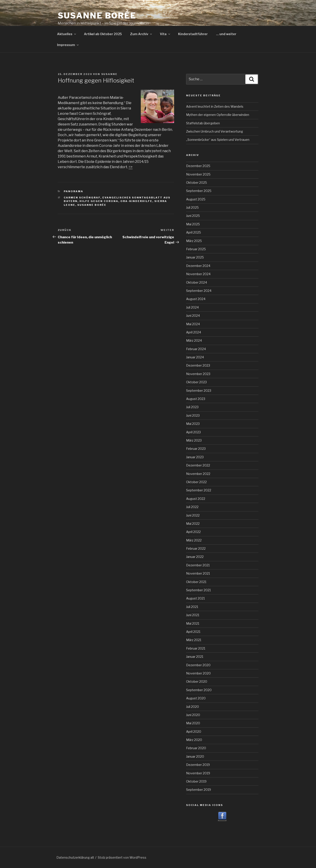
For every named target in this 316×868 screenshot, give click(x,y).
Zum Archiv (141, 34)
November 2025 (198, 174)
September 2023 (199, 391)
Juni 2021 (193, 615)
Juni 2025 (193, 216)
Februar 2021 (196, 648)
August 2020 (196, 698)
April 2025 (194, 232)
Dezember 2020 (198, 665)
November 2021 (198, 573)
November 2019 (198, 773)
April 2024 (194, 332)
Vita (165, 34)
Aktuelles (67, 34)
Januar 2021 (195, 657)
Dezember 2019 (198, 765)
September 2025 (199, 191)
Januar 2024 (195, 357)
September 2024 (199, 291)
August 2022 (196, 499)
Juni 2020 (193, 715)
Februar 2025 (196, 249)
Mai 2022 (193, 524)
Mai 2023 (193, 424)
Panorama (74, 191)
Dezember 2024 (198, 266)
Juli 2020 (193, 707)
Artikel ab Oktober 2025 (103, 34)
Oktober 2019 (196, 781)
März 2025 (194, 241)
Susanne (109, 74)
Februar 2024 (196, 349)
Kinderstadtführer (193, 34)
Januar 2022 (195, 557)
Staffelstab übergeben (203, 123)
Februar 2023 (196, 449)
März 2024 (194, 340)
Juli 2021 (192, 607)
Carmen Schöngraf (82, 198)
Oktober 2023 (196, 382)
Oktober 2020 (197, 681)
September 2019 (199, 790)
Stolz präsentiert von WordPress (122, 857)
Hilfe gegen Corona (99, 201)
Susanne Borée (97, 16)
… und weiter (226, 34)
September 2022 (199, 490)
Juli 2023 (192, 407)
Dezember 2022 (198, 465)
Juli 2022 (192, 507)
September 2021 (198, 590)
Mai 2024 (193, 324)
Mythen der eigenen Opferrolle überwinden (218, 115)
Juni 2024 (193, 316)
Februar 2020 (196, 748)
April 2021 (193, 632)
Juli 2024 (192, 307)
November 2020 (198, 673)
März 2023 (194, 440)
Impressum (68, 45)
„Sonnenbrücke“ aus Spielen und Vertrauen (218, 140)
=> (131, 167)
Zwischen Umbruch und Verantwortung (215, 131)
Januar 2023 (195, 457)
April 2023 (193, 432)
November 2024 (198, 274)
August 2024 (196, 299)
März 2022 (194, 540)
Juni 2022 (193, 515)
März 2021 (194, 640)
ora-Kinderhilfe (136, 201)
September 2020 (199, 690)
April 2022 (193, 532)
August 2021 (195, 598)
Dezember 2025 (198, 166)
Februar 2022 (196, 548)
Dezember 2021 (198, 565)
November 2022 (198, 474)
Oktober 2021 (196, 582)
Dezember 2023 (198, 365)
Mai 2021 (193, 623)
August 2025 (196, 199)
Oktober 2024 (197, 282)
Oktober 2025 (197, 183)
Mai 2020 (193, 723)
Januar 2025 (195, 257)
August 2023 (196, 399)
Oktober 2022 (196, 482)
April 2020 (194, 732)
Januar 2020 (195, 756)
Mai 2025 (193, 224)
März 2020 (194, 740)
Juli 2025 (192, 207)
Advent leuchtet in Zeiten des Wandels (215, 106)
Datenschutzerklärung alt (75, 857)
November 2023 (198, 374)
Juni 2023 (193, 415)
